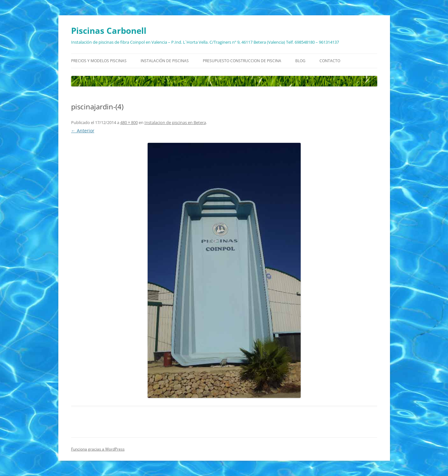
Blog (300, 61)
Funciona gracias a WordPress (98, 449)
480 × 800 (129, 122)
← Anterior (83, 131)
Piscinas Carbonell (109, 31)
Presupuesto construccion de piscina (242, 61)
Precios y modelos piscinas (99, 61)
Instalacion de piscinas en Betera (175, 122)
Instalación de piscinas (165, 61)
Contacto (330, 61)
